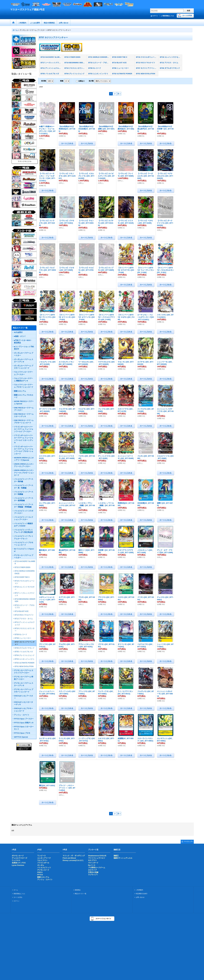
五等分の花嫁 (93, 872)
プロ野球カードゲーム (97, 868)
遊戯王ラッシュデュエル (123, 858)
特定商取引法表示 (142, 894)
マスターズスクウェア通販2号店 (27, 10)
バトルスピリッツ (44, 868)
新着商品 (78, 890)
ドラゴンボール (43, 863)
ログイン (155, 16)
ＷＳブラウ (92, 860)
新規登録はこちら (168, 16)
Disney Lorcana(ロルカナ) (73, 860)
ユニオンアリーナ (44, 858)
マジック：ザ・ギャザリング (74, 856)
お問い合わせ (140, 897)
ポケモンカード (18, 856)
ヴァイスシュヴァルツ (97, 858)
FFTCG (40, 875)
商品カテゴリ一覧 (80, 894)
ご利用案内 (139, 890)
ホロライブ (92, 870)
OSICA (40, 872)
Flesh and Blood (69, 858)
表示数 (44, 81)
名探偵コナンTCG (19, 863)
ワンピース (41, 856)
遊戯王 (116, 856)
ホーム (16, 890)
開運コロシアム (43, 877)
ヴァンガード (93, 863)
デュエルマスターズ (19, 858)
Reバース (92, 865)
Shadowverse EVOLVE (97, 856)
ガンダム (41, 865)
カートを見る (18, 897)
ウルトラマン (42, 860)
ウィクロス (16, 860)
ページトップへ (189, 841)
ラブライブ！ (93, 875)
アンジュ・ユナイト (45, 879)
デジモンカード (43, 870)
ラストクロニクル (25, 161)
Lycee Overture (18, 865)
